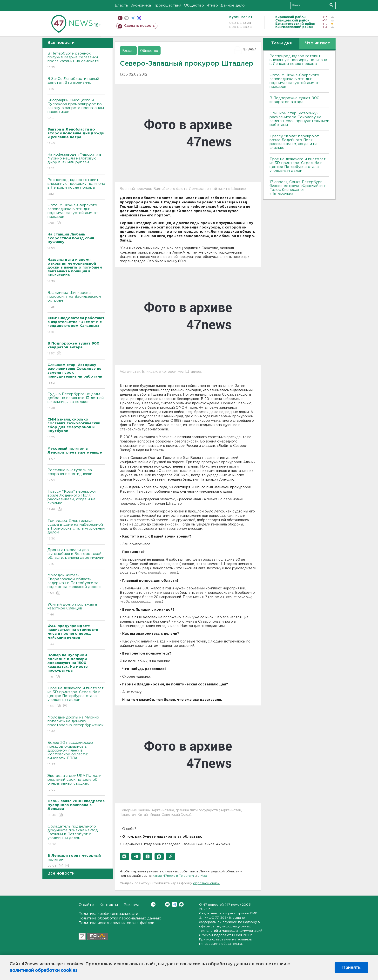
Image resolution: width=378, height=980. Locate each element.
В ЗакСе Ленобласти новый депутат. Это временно (76, 84)
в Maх (202, 876)
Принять (351, 967)
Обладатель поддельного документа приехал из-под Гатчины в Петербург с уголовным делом (76, 836)
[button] (124, 856)
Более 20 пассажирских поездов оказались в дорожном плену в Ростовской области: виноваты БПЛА (76, 754)
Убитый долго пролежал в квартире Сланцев (76, 610)
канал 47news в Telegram (173, 876)
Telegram (174, 904)
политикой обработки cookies (44, 971)
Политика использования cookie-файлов (116, 923)
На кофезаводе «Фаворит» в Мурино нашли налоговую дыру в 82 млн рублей (76, 162)
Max (181, 904)
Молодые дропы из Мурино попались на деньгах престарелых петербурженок (76, 725)
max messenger (139, 18)
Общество (194, 5)
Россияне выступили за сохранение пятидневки (76, 475)
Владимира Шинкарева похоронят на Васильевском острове (76, 300)
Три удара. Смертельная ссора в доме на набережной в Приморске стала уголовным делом (76, 530)
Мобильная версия (120, 18)
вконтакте (126, 18)
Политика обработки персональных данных (120, 918)
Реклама (132, 905)
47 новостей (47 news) (222, 905)
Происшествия (167, 5)
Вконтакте (153, 904)
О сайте (86, 905)
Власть (121, 5)
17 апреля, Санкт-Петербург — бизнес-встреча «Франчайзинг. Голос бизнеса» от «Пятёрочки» (298, 188)
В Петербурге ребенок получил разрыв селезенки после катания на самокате (76, 61)
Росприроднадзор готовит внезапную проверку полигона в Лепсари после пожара (76, 187)
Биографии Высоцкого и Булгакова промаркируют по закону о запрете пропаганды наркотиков (76, 109)
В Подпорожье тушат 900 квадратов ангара (294, 100)
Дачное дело (233, 5)
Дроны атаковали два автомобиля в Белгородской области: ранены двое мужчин (76, 557)
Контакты (109, 905)
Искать (331, 5)
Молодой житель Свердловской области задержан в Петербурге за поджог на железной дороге (76, 584)
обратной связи (206, 883)
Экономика (141, 5)
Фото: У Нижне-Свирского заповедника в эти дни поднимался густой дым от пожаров (76, 214)
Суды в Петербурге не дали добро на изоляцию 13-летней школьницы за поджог (76, 401)
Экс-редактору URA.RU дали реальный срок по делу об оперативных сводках (76, 783)
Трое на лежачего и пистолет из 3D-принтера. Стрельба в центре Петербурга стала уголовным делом (76, 697)
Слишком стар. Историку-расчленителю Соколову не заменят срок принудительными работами (299, 119)
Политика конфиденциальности (108, 914)
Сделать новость (139, 26)
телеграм (133, 18)
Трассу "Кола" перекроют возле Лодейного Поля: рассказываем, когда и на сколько (76, 501)
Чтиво (212, 5)
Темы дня (281, 43)
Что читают (318, 43)
